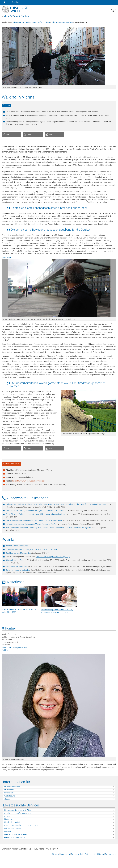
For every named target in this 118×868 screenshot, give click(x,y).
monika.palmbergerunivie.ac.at (15, 648)
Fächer (47, 22)
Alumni (7, 799)
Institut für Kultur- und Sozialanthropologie (29, 481)
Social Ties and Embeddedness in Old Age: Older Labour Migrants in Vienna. (36, 514)
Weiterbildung (10, 796)
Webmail (8, 831)
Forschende (9, 793)
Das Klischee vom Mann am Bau (18, 553)
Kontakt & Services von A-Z (15, 837)
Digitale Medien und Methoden (18, 570)
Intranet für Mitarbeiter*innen (16, 834)
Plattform (17, 16)
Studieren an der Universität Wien (17, 810)
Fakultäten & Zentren (13, 828)
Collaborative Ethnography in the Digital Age (53, 557)
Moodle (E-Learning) (12, 822)
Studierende (9, 790)
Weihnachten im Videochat (16, 567)
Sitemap (55, 854)
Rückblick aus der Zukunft (16, 560)
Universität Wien (18, 22)
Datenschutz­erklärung (94, 854)
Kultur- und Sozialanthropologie (62, 22)
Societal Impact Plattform (35, 22)
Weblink (5, 650)
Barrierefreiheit (77, 854)
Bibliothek (8, 819)
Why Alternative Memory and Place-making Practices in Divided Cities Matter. (36, 511)
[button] (12, 134)
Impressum (65, 854)
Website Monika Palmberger (17, 546)
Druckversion (111, 854)
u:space (7, 816)
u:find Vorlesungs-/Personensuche (18, 813)
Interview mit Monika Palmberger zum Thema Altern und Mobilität (31, 549)
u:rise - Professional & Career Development (21, 825)
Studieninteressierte (12, 787)
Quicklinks (16, 2)
